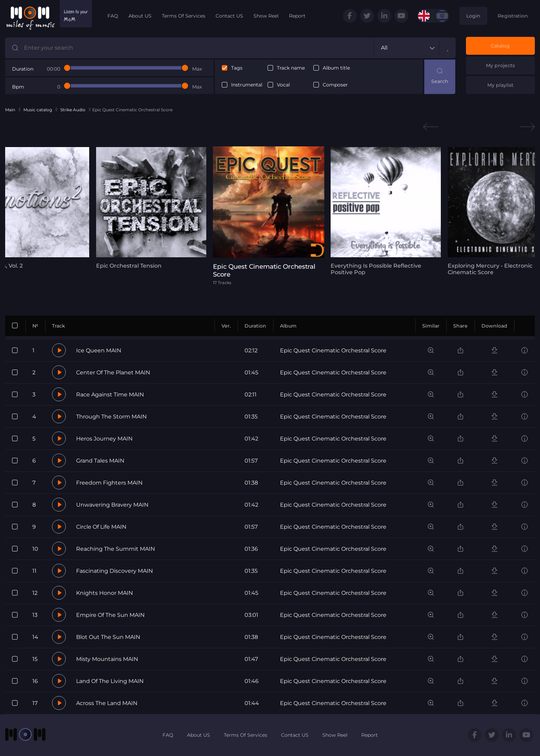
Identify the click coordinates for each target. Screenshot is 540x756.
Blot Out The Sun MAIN (108, 637)
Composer (335, 85)
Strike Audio (73, 110)
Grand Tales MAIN (100, 461)
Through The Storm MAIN (111, 417)
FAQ (113, 16)
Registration (513, 16)
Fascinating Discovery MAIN (115, 571)
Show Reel (266, 16)
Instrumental (247, 85)
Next (527, 127)
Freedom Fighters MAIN (109, 483)
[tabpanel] (144, 208)
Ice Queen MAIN (99, 350)
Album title (336, 68)
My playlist (500, 85)
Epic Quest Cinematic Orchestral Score (333, 350)
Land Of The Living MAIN (110, 681)
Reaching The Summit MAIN (116, 549)
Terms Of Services (184, 16)
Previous (431, 127)
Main (10, 110)
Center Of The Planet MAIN (113, 372)
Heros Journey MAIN (104, 439)
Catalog (500, 46)
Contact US (229, 16)
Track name (291, 68)
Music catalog (38, 110)
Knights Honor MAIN (105, 593)
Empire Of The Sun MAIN (110, 615)
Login (473, 16)
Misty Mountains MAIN (107, 659)
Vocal (283, 85)
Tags (237, 68)
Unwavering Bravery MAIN (112, 505)
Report (297, 16)
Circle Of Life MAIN (101, 527)
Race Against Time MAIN (110, 395)
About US (140, 16)
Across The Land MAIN (107, 703)
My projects (500, 65)
